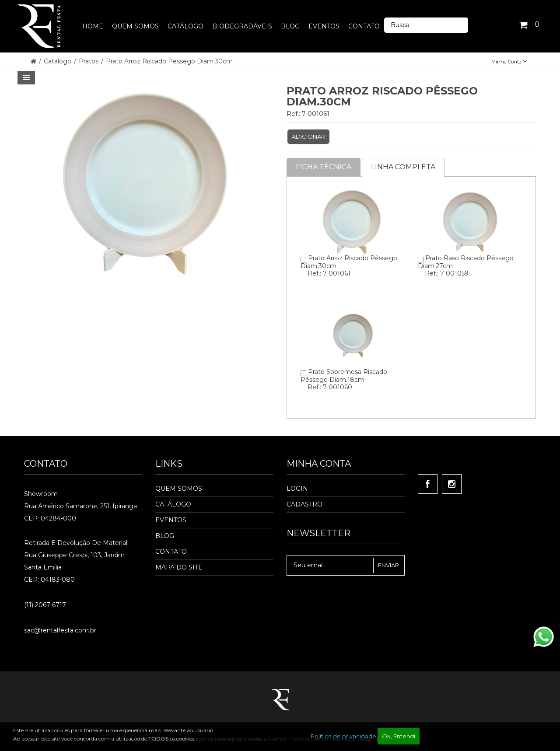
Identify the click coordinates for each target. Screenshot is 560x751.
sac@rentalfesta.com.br (60, 630)
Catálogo (58, 61)
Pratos (89, 61)
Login (297, 489)
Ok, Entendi (399, 736)
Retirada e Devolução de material (76, 543)
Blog (165, 536)
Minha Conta (509, 62)
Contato (171, 552)
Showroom (41, 494)
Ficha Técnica (324, 167)
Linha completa (403, 167)
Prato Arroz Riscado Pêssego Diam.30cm (169, 61)
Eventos (171, 520)
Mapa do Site (179, 567)
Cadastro (304, 504)
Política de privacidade (343, 736)
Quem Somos (179, 489)
